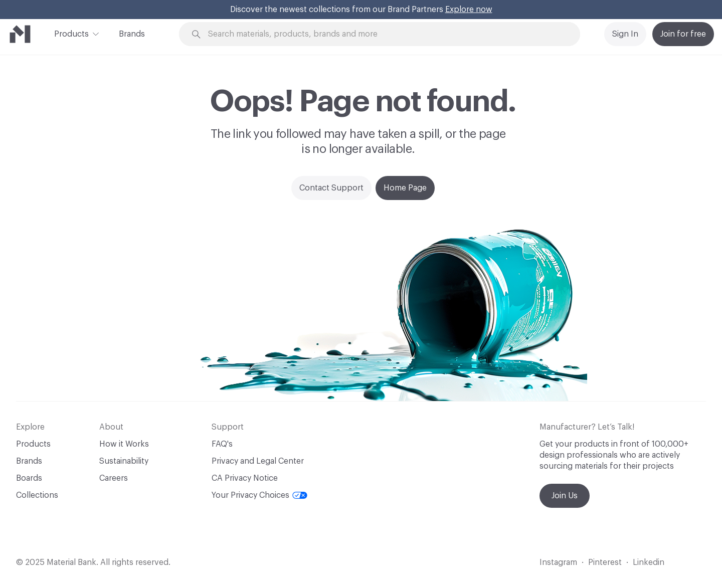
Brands (132, 34)
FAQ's (222, 444)
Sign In (625, 34)
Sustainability (124, 461)
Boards (29, 478)
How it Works (124, 444)
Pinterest (605, 562)
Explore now (469, 10)
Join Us (565, 496)
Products (71, 33)
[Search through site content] (394, 34)
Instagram (558, 562)
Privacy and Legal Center (258, 461)
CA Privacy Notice (245, 478)
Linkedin (649, 562)
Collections (37, 495)
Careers (114, 478)
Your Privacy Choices (259, 495)
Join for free (683, 34)
